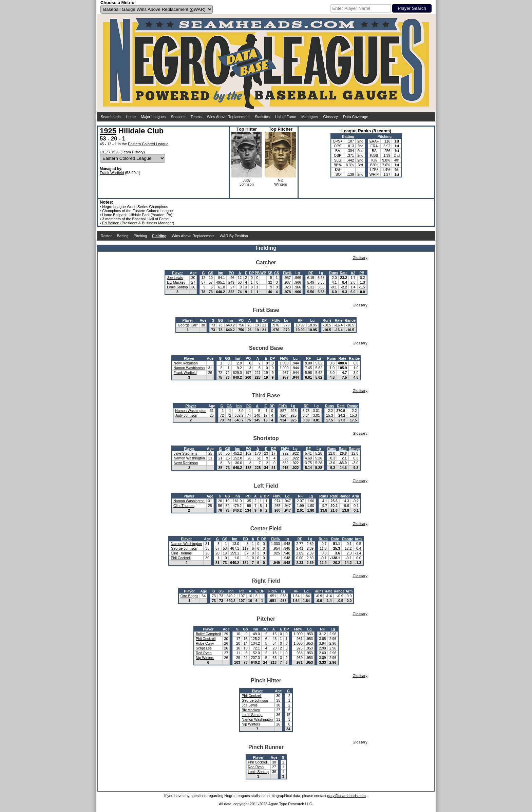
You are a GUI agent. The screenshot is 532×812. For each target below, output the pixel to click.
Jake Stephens (185, 453)
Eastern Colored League (148, 144)
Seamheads (111, 117)
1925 (108, 131)
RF (311, 273)
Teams (196, 117)
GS (211, 273)
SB (270, 273)
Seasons (178, 117)
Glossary (330, 117)
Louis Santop (177, 287)
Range (350, 320)
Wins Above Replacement (228, 117)
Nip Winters (205, 658)
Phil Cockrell (180, 558)
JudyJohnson (247, 182)
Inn (221, 273)
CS (277, 273)
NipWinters (280, 182)
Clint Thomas (184, 506)
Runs (334, 273)
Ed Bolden (111, 223)
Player (177, 273)
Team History (133, 152)
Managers (310, 117)
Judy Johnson (186, 415)
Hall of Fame (285, 117)
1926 (115, 152)
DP (252, 273)
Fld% (287, 273)
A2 (353, 273)
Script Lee (204, 648)
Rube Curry (205, 643)
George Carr (188, 325)
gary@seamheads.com (347, 796)
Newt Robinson (186, 363)
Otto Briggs (189, 596)
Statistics (262, 117)
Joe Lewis (175, 278)
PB (257, 273)
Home (131, 117)
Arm (355, 496)
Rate (344, 273)
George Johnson (184, 548)
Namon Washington (189, 368)
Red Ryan (204, 653)
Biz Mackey (176, 282)
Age (193, 273)
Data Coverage (356, 117)
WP (263, 273)
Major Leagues (154, 117)
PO (231, 273)
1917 (104, 152)
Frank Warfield (112, 173)
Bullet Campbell (208, 634)
